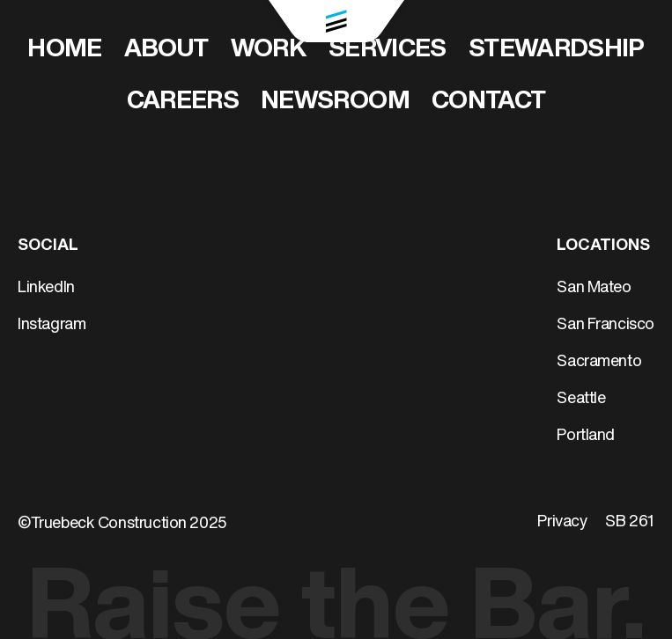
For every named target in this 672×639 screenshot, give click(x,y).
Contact (489, 102)
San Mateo (594, 288)
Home (64, 50)
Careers (183, 102)
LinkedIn (46, 288)
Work (269, 50)
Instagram (52, 325)
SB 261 (630, 522)
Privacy (562, 522)
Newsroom (335, 102)
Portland (586, 436)
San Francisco (606, 325)
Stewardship (557, 50)
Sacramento (599, 362)
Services (388, 50)
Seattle (581, 399)
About (166, 50)
